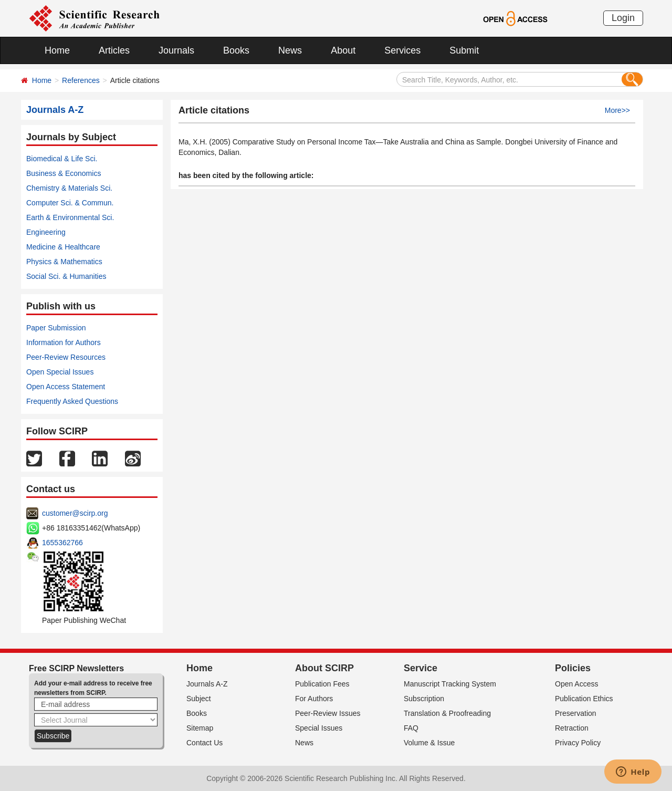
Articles (114, 50)
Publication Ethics (584, 699)
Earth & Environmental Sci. (70, 217)
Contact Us (204, 743)
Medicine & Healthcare (63, 247)
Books (236, 50)
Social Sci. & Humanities (66, 276)
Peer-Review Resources (66, 357)
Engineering (46, 232)
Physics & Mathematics (64, 262)
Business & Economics (64, 173)
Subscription (424, 699)
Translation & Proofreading (447, 713)
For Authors (314, 699)
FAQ (411, 728)
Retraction (572, 728)
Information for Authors (64, 342)
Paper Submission (56, 328)
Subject (199, 699)
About (343, 50)
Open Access (577, 684)
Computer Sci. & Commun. (70, 203)
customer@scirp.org (75, 513)
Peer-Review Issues (328, 713)
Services (402, 50)
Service (421, 668)
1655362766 (62, 543)
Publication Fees (322, 684)
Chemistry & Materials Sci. (69, 188)
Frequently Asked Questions (72, 401)
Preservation (576, 713)
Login (623, 18)
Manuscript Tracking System (450, 684)
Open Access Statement (66, 387)
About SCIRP (324, 668)
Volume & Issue (429, 743)
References (81, 80)
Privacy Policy (578, 743)
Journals (176, 50)
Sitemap (200, 728)
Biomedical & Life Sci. (62, 159)
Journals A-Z (207, 684)
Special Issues (319, 728)
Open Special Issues (60, 372)
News (290, 50)
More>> (617, 110)
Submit (464, 50)
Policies (573, 668)
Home (57, 50)
